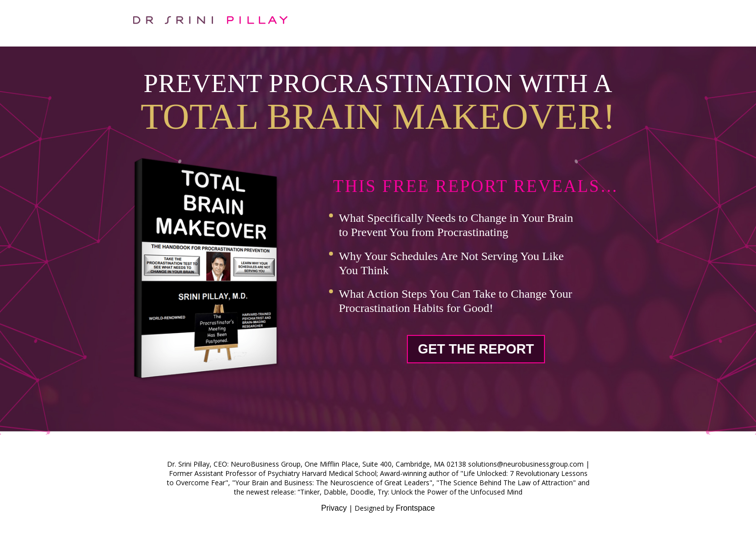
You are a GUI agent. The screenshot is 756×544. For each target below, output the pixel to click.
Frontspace (415, 508)
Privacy (334, 508)
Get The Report (476, 349)
